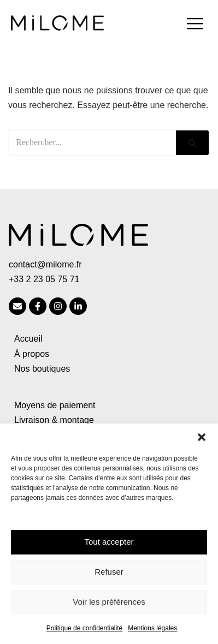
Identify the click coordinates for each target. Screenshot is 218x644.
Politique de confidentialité (84, 628)
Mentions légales (152, 628)
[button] (202, 437)
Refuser (109, 572)
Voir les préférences (109, 602)
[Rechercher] (92, 143)
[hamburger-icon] (195, 25)
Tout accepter (109, 542)
